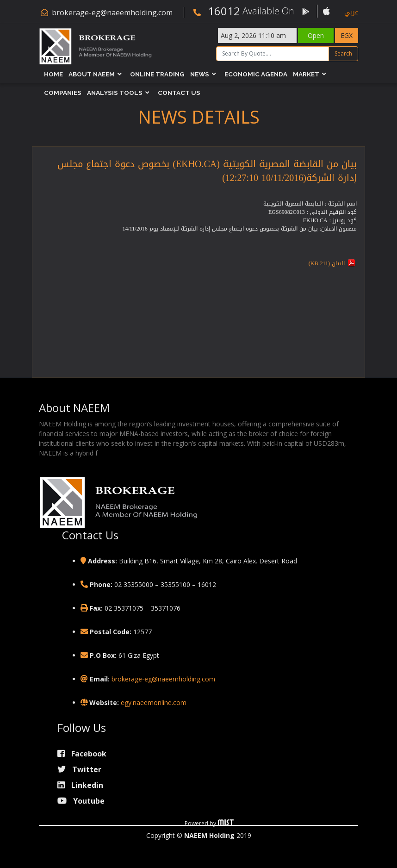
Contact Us (179, 93)
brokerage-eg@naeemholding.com (112, 12)
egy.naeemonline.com (154, 703)
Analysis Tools (115, 93)
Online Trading (157, 74)
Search (343, 53)
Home (53, 74)
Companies (63, 93)
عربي (351, 12)
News (200, 74)
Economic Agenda (256, 74)
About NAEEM (92, 74)
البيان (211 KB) (327, 263)
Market (306, 74)
